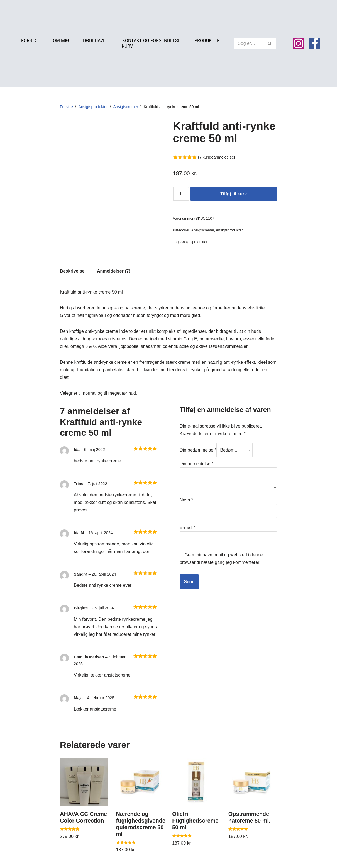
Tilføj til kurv (234, 194)
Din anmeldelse (196, 465)
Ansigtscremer (126, 107)
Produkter (207, 41)
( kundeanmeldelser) (217, 157)
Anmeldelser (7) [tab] (114, 271)
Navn (186, 501)
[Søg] (249, 43)
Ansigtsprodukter (93, 107)
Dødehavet (96, 41)
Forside (30, 41)
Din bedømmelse (198, 451)
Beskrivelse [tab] (72, 271)
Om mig (61, 41)
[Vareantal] (181, 194)
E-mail (187, 528)
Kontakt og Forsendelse (151, 41)
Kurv (127, 46)
